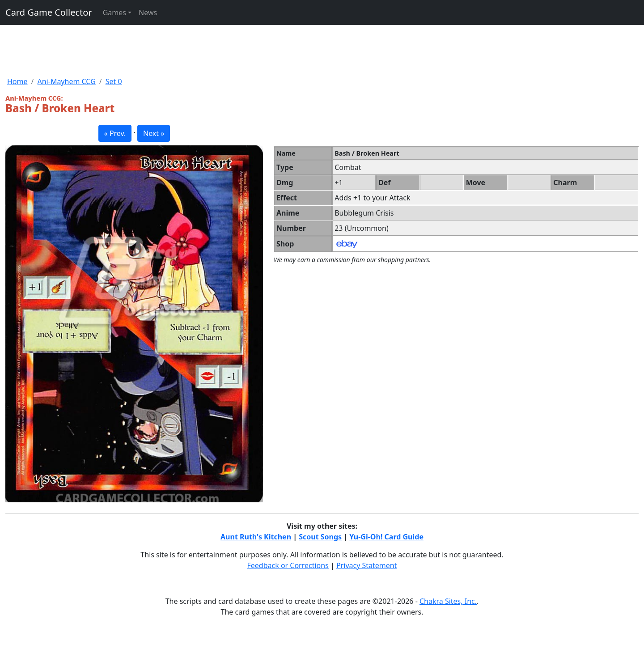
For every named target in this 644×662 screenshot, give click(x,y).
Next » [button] (154, 133)
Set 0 (114, 81)
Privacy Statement (367, 565)
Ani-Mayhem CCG (66, 81)
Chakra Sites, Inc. (448, 601)
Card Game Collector (49, 12)
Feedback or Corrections (288, 565)
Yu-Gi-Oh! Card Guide (386, 537)
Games (114, 13)
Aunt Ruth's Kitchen (256, 537)
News (148, 13)
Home (17, 81)
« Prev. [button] (115, 133)
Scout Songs (320, 537)
